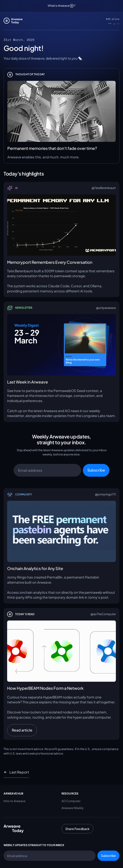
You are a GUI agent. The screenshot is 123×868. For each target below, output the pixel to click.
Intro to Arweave (14, 801)
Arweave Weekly (73, 808)
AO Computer (71, 801)
